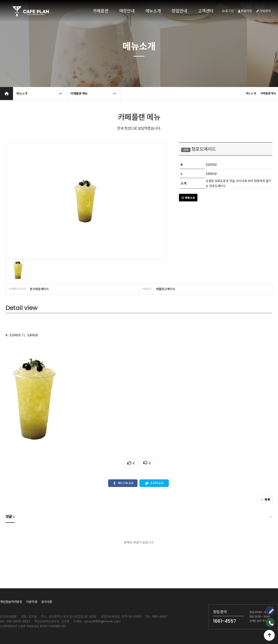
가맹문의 (264, 11)
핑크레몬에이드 (39, 289)
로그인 (228, 11)
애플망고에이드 (166, 289)
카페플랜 (101, 11)
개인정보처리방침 (11, 602)
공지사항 (47, 602)
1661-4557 (224, 621)
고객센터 (206, 11)
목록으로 (188, 198)
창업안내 (179, 11)
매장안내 (127, 11)
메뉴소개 (153, 11)
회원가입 (245, 11)
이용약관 (32, 602)
